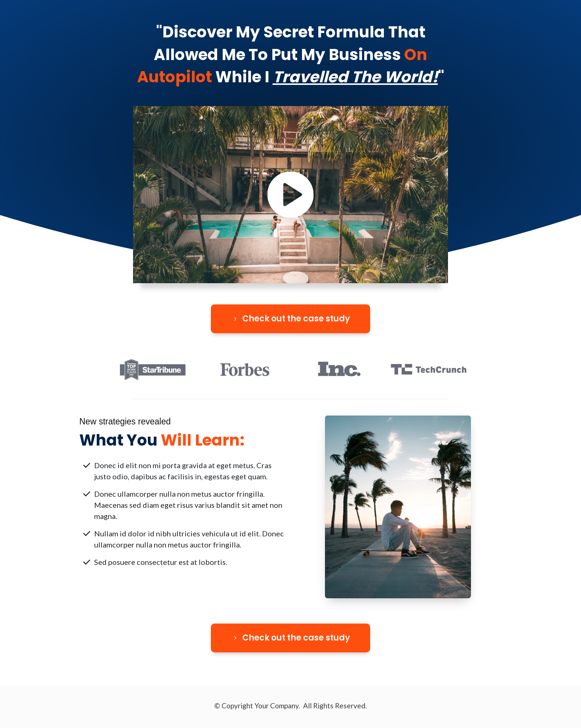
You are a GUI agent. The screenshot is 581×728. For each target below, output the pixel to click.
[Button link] (290, 319)
